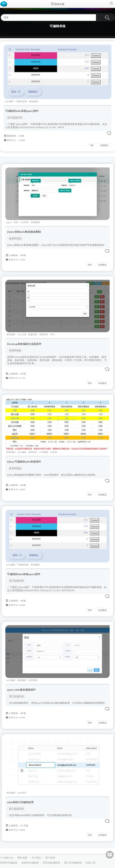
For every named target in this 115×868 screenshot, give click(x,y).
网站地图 (22, 858)
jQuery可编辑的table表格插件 (24, 462)
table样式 (22, 793)
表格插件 (44, 334)
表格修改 (22, 680)
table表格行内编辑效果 (20, 802)
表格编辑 (33, 101)
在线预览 (104, 145)
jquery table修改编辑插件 (21, 690)
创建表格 (33, 334)
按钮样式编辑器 (30, 863)
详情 (90, 265)
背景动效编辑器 (51, 863)
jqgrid (9, 222)
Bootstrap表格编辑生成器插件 (24, 344)
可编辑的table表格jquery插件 (22, 111)
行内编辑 (44, 452)
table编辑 (9, 101)
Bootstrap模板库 (4, 4)
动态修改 (33, 680)
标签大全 (9, 858)
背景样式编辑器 (9, 863)
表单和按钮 (15, 351)
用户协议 (50, 858)
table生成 (22, 334)
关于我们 (36, 858)
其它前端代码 (15, 118)
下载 (91, 145)
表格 (16, 222)
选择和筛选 (15, 239)
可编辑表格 (21, 101)
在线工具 (91, 863)
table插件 (24, 222)
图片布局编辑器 (73, 863)
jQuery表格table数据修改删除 (24, 232)
